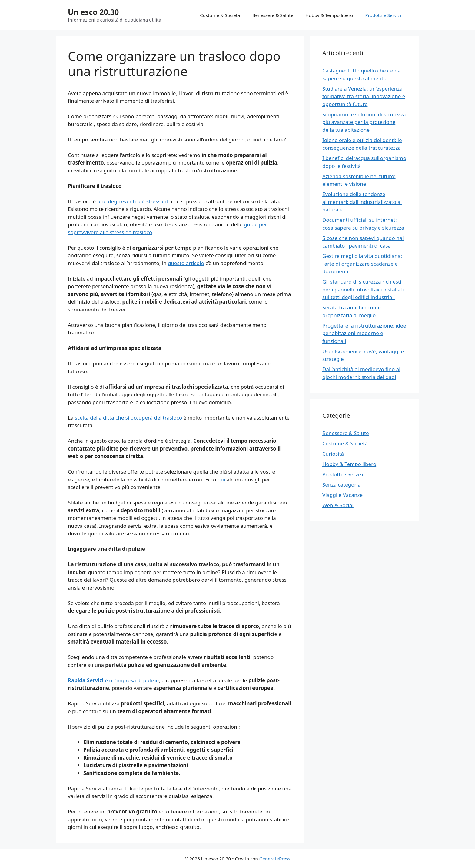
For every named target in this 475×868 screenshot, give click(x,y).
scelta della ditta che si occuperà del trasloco (128, 418)
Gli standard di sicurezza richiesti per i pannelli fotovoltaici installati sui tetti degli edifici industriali (363, 289)
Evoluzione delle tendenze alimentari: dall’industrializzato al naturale (362, 202)
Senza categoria (341, 485)
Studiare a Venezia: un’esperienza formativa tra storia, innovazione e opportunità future (364, 96)
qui (221, 479)
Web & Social (338, 505)
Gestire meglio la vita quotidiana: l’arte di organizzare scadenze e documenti (362, 264)
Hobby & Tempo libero (329, 15)
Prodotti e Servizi (383, 15)
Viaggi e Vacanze (342, 495)
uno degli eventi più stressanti (134, 201)
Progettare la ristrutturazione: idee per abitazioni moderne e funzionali (364, 333)
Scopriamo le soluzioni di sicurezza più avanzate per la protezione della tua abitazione (364, 122)
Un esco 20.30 (93, 12)
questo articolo (186, 263)
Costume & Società (220, 15)
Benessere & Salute (273, 15)
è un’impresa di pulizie (113, 680)
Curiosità (333, 454)
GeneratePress (275, 859)
